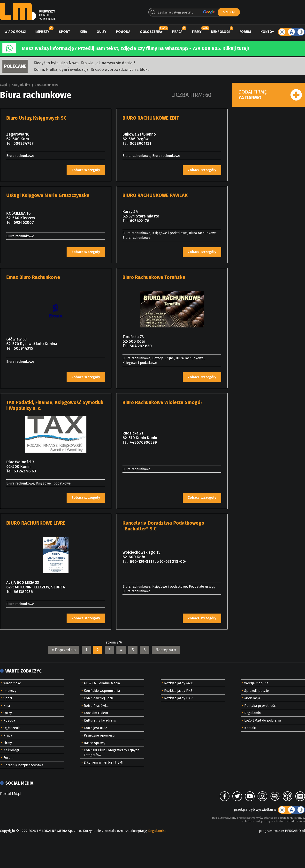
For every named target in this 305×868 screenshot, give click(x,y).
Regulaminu (157, 831)
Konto (266, 32)
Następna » (166, 650)
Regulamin (252, 713)
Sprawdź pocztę (257, 691)
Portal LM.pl (11, 794)
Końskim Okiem (96, 713)
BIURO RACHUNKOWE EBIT (151, 118)
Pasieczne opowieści (99, 735)
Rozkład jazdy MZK (179, 683)
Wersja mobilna (256, 683)
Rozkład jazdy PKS (178, 691)
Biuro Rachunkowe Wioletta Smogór (162, 402)
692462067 (24, 222)
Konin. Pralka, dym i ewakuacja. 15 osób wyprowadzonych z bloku (92, 69)
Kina (83, 32)
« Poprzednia (64, 650)
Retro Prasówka (96, 706)
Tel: (9, 143)
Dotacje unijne (163, 358)
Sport (64, 32)
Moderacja (252, 698)
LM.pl (3, 85)
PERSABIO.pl (295, 831)
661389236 (23, 592)
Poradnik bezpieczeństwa (23, 765)
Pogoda (123, 32)
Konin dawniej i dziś (99, 698)
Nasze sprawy (95, 743)
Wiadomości (15, 32)
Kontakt (250, 728)
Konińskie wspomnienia (102, 691)
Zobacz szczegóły (86, 170)
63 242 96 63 (25, 471)
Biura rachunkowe (47, 85)
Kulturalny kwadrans (100, 720)
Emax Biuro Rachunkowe (33, 277)
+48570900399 (143, 442)
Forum (245, 32)
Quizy (101, 32)
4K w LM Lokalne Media (102, 683)
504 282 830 (141, 346)
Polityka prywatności (260, 706)
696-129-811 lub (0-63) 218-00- (158, 561)
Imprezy (42, 32)
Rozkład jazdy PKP (178, 698)
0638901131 (141, 143)
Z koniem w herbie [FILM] (103, 763)
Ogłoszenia (150, 32)
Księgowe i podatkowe (170, 233)
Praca (177, 32)
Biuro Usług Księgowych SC (36, 118)
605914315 (23, 348)
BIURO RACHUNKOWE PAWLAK (155, 195)
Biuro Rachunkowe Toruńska (154, 277)
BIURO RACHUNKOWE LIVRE (36, 523)
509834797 (24, 143)
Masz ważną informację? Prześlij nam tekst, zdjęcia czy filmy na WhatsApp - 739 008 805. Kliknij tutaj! (135, 48)
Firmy (197, 32)
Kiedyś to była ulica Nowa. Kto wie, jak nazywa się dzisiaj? (84, 63)
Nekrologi (220, 32)
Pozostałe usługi (202, 587)
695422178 (140, 221)
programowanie (271, 831)
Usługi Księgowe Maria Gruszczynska (48, 195)
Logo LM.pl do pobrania (263, 720)
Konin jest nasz (95, 728)
